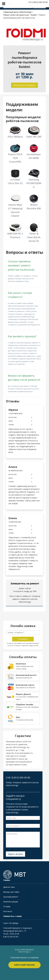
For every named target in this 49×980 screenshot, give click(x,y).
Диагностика (9, 887)
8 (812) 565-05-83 (11, 937)
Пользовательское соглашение (24, 957)
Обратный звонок (25, 965)
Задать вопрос (15, 854)
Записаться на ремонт (24, 85)
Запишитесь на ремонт (25, 583)
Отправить (23, 639)
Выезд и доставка (11, 892)
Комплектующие (11, 902)
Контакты (8, 911)
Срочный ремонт (11, 897)
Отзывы (7, 906)
